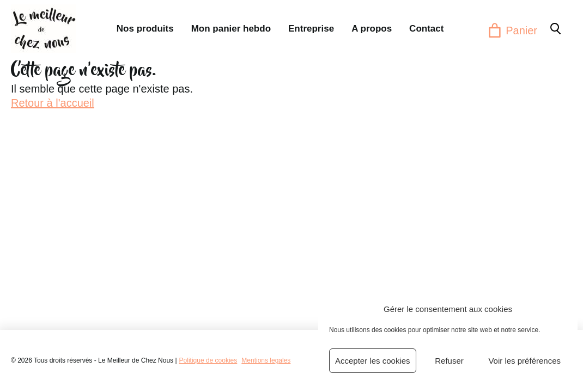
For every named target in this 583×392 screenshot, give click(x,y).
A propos (372, 29)
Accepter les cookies (373, 361)
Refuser (449, 361)
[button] (555, 28)
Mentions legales (266, 360)
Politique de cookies (208, 360)
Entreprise (311, 29)
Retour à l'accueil (53, 103)
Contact (426, 29)
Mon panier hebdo (231, 29)
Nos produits (145, 29)
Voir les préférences (524, 361)
